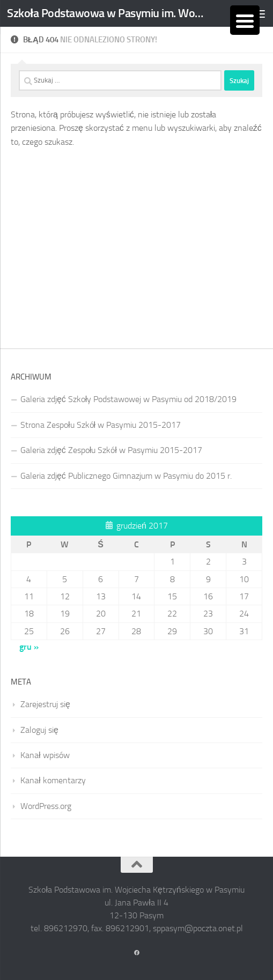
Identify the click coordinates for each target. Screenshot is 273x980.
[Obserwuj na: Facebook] (137, 953)
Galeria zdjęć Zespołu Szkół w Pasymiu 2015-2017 (111, 450)
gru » (29, 647)
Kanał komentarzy (53, 780)
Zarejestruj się (45, 704)
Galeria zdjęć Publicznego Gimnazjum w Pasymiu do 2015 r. (126, 476)
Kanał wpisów (45, 755)
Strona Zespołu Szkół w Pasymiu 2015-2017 (101, 425)
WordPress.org (46, 806)
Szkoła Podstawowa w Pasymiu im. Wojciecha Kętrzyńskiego (105, 13)
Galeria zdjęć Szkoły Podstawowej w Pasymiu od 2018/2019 (128, 399)
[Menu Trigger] (245, 20)
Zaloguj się (39, 730)
